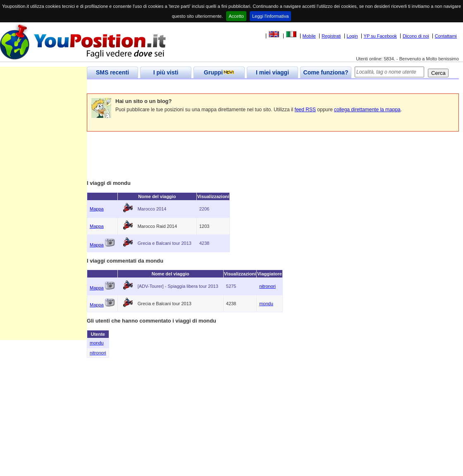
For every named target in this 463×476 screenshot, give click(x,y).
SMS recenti (112, 72)
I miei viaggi (272, 72)
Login (352, 36)
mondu (266, 304)
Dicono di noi (416, 36)
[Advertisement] (237, 87)
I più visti (166, 72)
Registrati (331, 36)
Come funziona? (326, 72)
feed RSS (305, 110)
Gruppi (219, 72)
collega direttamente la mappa (367, 110)
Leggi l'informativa (270, 16)
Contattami (446, 36)
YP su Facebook (381, 36)
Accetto (236, 16)
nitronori (267, 286)
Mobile (309, 36)
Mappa (97, 209)
